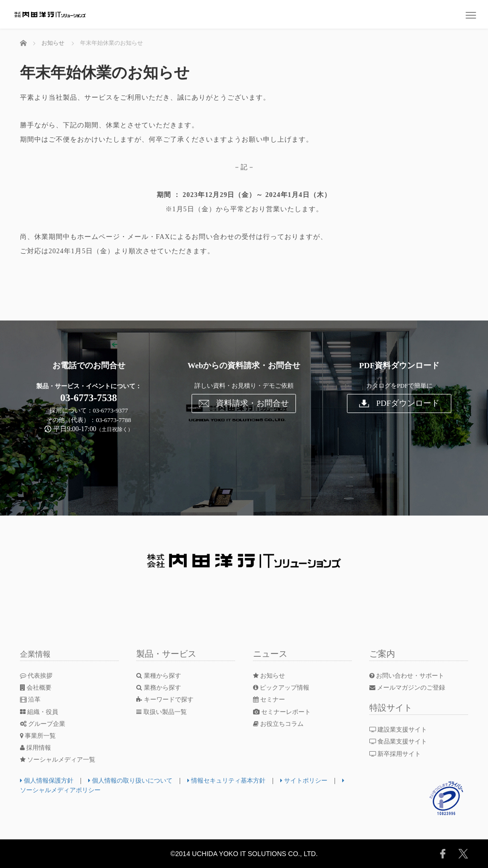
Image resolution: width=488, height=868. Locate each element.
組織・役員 (41, 712)
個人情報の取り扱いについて (137, 780)
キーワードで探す (167, 699)
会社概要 (37, 687)
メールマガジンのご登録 (410, 687)
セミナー (270, 699)
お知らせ (270, 676)
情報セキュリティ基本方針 (240, 780)
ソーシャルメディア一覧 (61, 759)
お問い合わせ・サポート (410, 676)
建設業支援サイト (402, 729)
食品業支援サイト (402, 741)
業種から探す (160, 676)
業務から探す (160, 687)
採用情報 (37, 748)
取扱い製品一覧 (163, 712)
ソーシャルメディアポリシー (87, 790)
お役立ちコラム (280, 724)
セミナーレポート (284, 712)
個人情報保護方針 (49, 780)
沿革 (31, 699)
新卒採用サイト (398, 754)
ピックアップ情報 (284, 687)
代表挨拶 (38, 676)
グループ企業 (45, 724)
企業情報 (37, 654)
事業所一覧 (40, 736)
